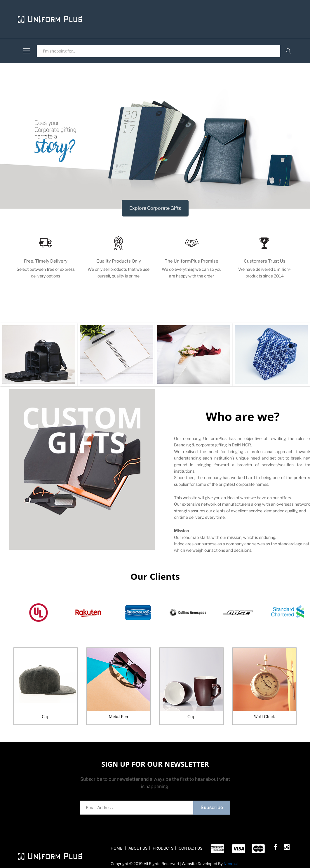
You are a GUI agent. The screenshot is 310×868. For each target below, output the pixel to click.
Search (288, 51)
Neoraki (231, 864)
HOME (117, 848)
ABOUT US (137, 848)
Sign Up (87, 826)
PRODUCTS (163, 848)
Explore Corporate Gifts (155, 208)
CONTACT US (190, 848)
